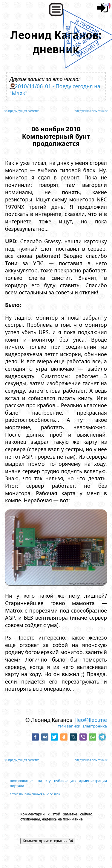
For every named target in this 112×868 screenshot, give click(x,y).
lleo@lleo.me (91, 720)
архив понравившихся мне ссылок (35, 794)
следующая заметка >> (91, 111)
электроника (95, 726)
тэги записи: (70, 726)
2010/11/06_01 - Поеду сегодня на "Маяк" (55, 90)
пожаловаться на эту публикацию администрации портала (58, 783)
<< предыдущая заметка (22, 111)
